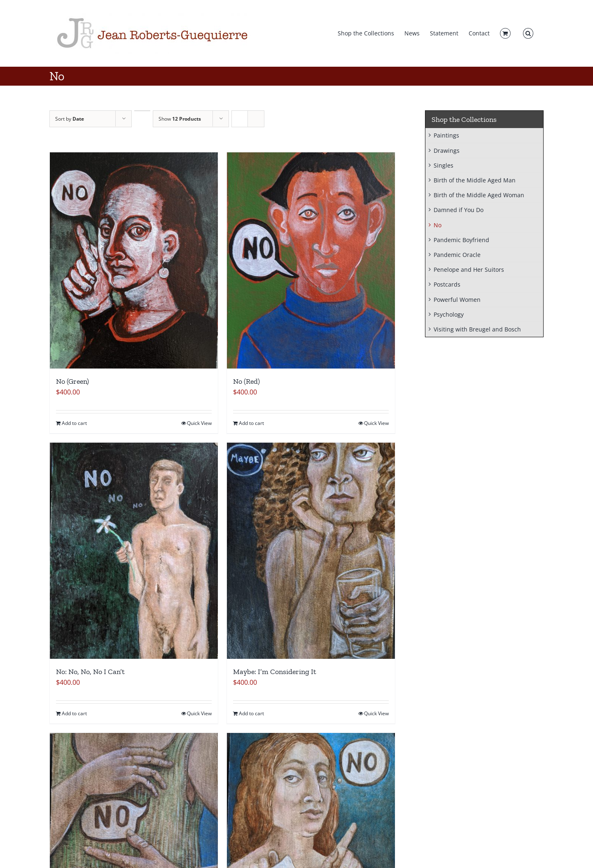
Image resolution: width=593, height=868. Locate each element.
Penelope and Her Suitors (469, 269)
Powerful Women (457, 300)
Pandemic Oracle (457, 255)
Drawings (447, 150)
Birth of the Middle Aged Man (475, 180)
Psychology (449, 314)
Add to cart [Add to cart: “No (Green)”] (74, 423)
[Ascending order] (142, 111)
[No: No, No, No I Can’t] (134, 551)
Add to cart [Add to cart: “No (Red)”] (251, 423)
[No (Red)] (311, 260)
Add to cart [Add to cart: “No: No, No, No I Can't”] (74, 713)
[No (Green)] (134, 260)
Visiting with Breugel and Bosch (477, 329)
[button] (528, 33)
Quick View (199, 423)
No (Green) (72, 381)
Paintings (446, 135)
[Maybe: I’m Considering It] (311, 551)
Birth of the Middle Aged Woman (479, 195)
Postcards (447, 284)
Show (180, 119)
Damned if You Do (459, 210)
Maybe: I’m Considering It (275, 672)
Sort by (70, 119)
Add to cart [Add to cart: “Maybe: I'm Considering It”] (251, 713)
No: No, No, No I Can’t (90, 672)
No (438, 225)
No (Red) (246, 381)
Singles (444, 165)
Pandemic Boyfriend (461, 240)
